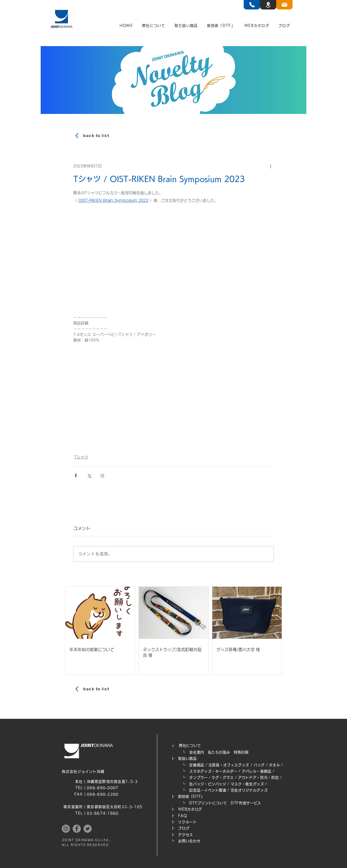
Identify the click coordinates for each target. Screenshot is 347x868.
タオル (274, 765)
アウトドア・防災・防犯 (258, 778)
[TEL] (252, 5)
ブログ (184, 828)
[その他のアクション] (271, 166)
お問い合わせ (189, 841)
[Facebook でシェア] (76, 476)
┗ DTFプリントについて (201, 803)
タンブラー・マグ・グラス (211, 778)
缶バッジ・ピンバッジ (208, 784)
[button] (154, 26)
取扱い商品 (187, 759)
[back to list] (173, 136)
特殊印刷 (241, 752)
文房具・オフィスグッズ (229, 765)
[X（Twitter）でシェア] (89, 476)
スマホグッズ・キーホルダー (213, 771)
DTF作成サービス (246, 803)
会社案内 (197, 752)
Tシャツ (81, 457)
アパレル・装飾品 (257, 771)
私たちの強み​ (219, 752)
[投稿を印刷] (102, 476)
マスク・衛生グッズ (247, 784)
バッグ (259, 765)
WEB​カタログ (190, 809)
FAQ (182, 816)
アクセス (186, 835)
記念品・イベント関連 (208, 790)
